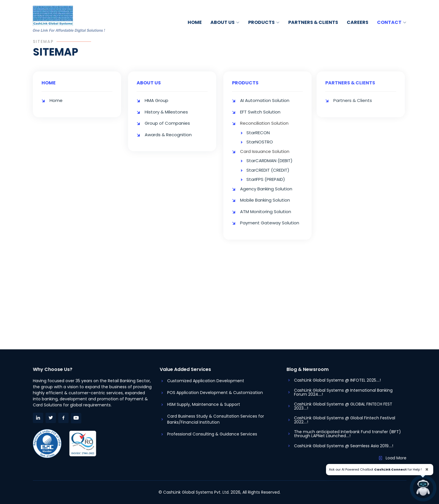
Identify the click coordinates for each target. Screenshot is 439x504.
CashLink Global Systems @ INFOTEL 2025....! (337, 380)
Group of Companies (167, 122)
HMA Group (157, 99)
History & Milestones (166, 110)
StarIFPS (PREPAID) (270, 179)
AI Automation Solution (269, 100)
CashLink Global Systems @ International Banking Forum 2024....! (343, 392)
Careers (358, 22)
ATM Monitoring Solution (269, 212)
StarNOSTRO (263, 142)
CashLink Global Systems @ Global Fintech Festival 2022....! (345, 420)
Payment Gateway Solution (273, 223)
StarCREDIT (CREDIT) (272, 170)
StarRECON (262, 133)
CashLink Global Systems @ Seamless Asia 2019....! (344, 446)
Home (195, 22)
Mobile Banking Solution (269, 200)
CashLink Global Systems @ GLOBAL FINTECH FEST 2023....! (343, 406)
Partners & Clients (313, 22)
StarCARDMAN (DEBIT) (273, 161)
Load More (396, 458)
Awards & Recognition (168, 133)
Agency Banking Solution (270, 189)
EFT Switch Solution (264, 112)
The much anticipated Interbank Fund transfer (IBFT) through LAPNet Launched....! (347, 434)
